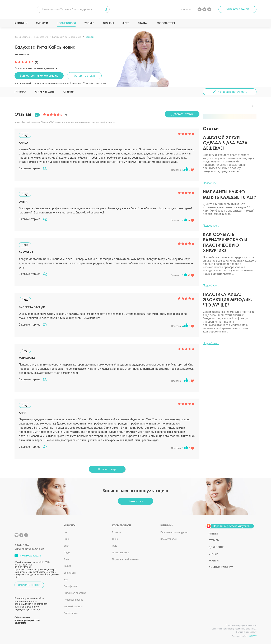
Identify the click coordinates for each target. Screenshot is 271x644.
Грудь (67, 552)
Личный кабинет (221, 567)
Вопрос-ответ (166, 23)
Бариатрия (70, 573)
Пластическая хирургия (174, 532)
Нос (66, 532)
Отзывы (108, 23)
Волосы (116, 532)
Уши (66, 579)
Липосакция (71, 613)
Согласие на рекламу (246, 632)
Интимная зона (121, 552)
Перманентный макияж (125, 559)
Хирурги (42, 23)
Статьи (143, 23)
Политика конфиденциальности (241, 625)
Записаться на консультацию (39, 76)
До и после (216, 547)
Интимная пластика (75, 593)
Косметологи (66, 23)
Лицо (67, 539)
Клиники (21, 23)
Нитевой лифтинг (73, 606)
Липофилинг (71, 586)
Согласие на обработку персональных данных (234, 629)
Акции (213, 534)
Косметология (169, 539)
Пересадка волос (73, 600)
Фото (126, 23)
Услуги (89, 23)
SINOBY (253, 636)
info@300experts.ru (30, 556)
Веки (66, 546)
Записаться (135, 501)
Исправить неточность (232, 92)
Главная (20, 92)
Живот (67, 566)
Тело (66, 559)
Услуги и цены (45, 92)
